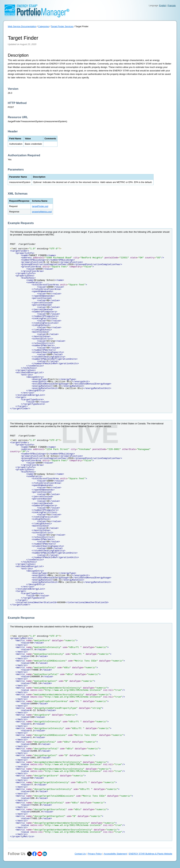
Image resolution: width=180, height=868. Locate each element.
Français (172, 6)
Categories (44, 26)
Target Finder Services (62, 26)
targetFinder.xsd (40, 206)
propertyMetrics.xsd (42, 212)
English (163, 6)
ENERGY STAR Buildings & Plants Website (150, 854)
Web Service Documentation (22, 26)
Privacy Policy (95, 854)
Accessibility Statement (115, 854)
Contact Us (80, 854)
